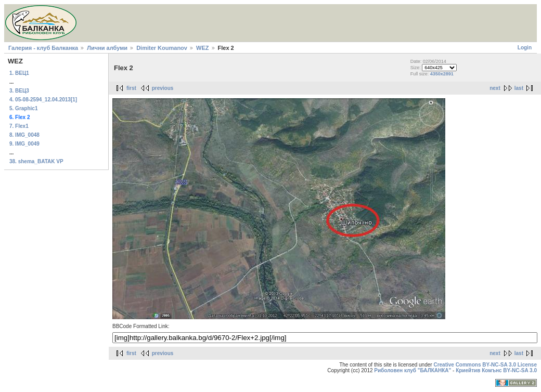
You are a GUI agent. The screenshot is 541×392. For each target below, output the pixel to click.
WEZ (202, 48)
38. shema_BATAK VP (36, 161)
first (131, 88)
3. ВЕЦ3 (19, 91)
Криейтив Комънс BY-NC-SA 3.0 (496, 370)
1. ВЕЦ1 (19, 73)
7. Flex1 (19, 126)
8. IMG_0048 (24, 135)
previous (163, 88)
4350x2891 (442, 74)
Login (525, 48)
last (519, 88)
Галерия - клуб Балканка (43, 48)
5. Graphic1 (23, 108)
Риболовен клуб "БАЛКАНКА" (413, 370)
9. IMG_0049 (24, 144)
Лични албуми (107, 48)
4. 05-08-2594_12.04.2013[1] (43, 100)
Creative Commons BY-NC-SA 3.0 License (485, 365)
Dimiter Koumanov (162, 48)
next (495, 88)
